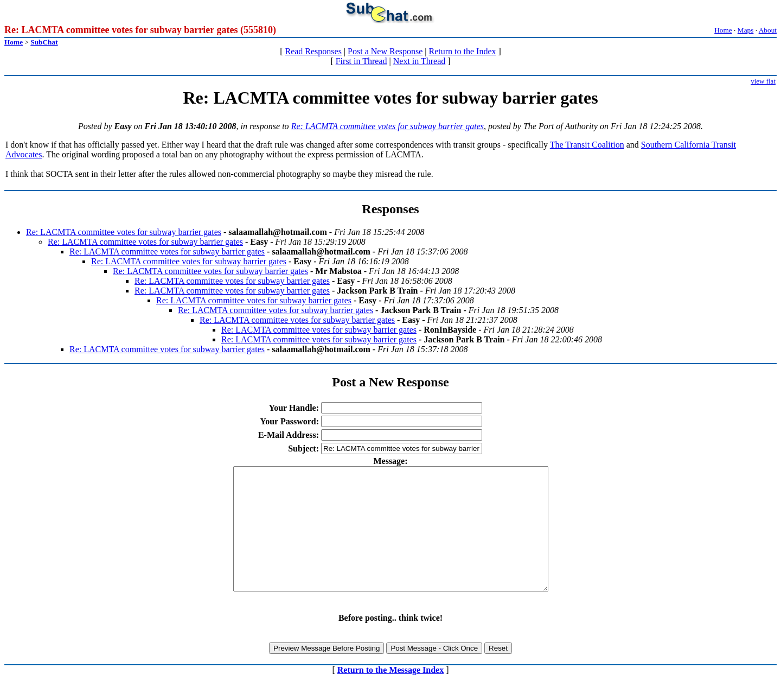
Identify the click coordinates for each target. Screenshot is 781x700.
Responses (390, 209)
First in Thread (361, 61)
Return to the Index (463, 51)
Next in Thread (420, 61)
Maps (746, 30)
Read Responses (313, 51)
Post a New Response (385, 51)
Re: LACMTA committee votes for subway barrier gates (388, 126)
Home (723, 30)
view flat (763, 81)
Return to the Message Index (390, 694)
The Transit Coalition (587, 145)
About (768, 30)
